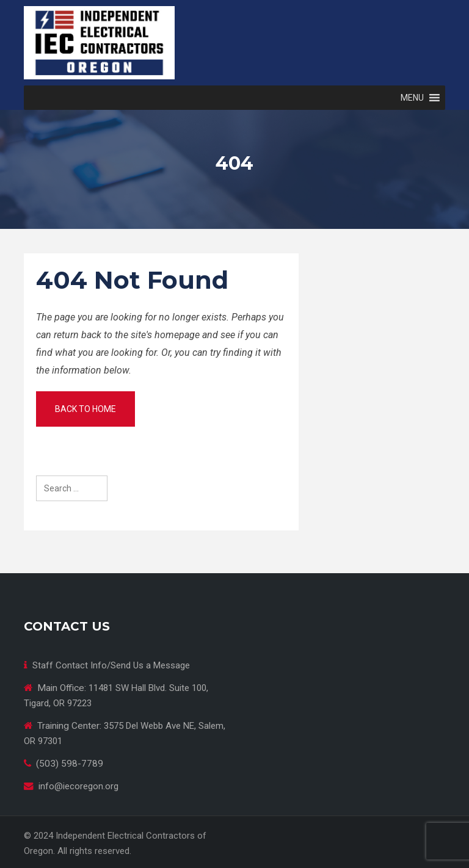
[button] (412, 98)
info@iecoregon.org (78, 786)
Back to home (85, 409)
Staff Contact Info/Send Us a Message (111, 665)
